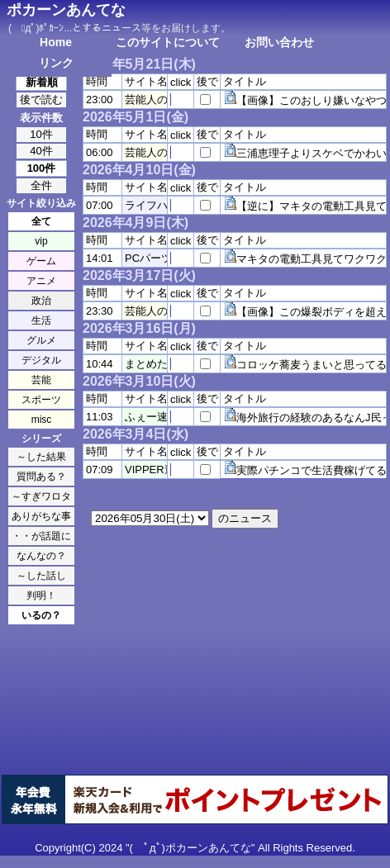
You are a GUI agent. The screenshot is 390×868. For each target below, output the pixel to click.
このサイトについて (168, 42)
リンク (56, 63)
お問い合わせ (279, 42)
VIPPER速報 (155, 470)
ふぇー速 (146, 417)
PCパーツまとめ (164, 258)
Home (56, 42)
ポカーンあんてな (66, 10)
